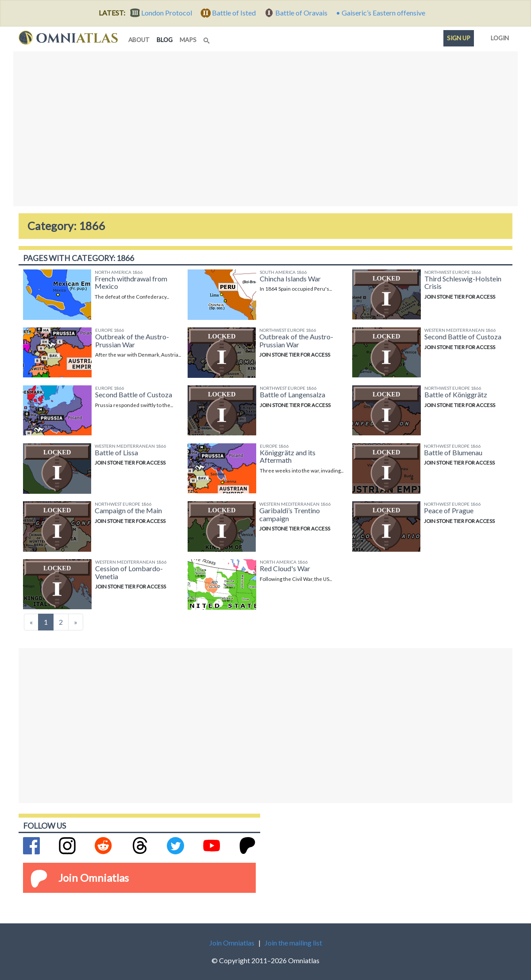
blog (166, 39)
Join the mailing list (293, 943)
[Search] (208, 38)
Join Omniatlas (94, 878)
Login (498, 36)
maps (188, 40)
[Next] (76, 622)
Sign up (459, 38)
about (139, 40)
